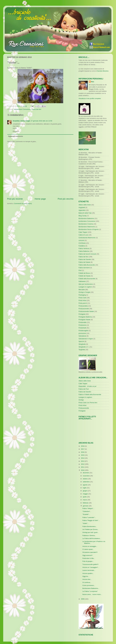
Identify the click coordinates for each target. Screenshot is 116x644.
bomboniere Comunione (22, 109)
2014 (83, 458)
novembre (87, 476)
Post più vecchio (66, 199)
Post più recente (15, 199)
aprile (85, 497)
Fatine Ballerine (84, 251)
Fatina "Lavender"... (89, 517)
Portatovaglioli (83, 331)
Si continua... (87, 582)
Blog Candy (83, 216)
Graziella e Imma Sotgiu (21, 121)
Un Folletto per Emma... (91, 529)
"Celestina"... (87, 511)
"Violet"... (85, 523)
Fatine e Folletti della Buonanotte (90, 394)
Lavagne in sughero (85, 287)
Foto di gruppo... (88, 561)
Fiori (80, 270)
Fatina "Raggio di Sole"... (91, 520)
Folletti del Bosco (85, 273)
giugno (85, 491)
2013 (83, 461)
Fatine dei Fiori (84, 389)
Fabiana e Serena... (89, 535)
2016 (83, 452)
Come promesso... (89, 585)
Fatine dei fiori (36, 109)
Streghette (82, 344)
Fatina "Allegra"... (88, 508)
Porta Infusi (83, 300)
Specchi (81, 341)
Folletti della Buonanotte (87, 279)
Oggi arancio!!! (87, 555)
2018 (83, 446)
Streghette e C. (84, 347)
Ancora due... (87, 579)
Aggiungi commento (15, 136)
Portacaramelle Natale (86, 311)
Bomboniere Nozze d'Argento (89, 229)
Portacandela (83, 306)
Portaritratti (82, 328)
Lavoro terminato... (89, 570)
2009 (83, 599)
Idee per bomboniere (86, 284)
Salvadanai (82, 336)
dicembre (86, 473)
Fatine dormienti (84, 268)
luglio (85, 488)
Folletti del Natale (85, 276)
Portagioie (82, 314)
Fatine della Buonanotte (87, 265)
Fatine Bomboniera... (90, 526)
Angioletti (82, 207)
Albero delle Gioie (85, 205)
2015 (83, 455)
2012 (83, 464)
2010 (83, 470)
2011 (83, 467)
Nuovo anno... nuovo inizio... (92, 594)
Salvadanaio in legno (86, 339)
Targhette (82, 350)
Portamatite (83, 322)
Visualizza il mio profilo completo (90, 98)
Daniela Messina (103, 71)
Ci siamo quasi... (88, 549)
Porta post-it (83, 303)
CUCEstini (82, 243)
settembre (87, 482)
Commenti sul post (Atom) (23, 203)
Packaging (82, 295)
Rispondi (16, 131)
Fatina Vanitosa (84, 248)
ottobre (85, 479)
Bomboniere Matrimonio (87, 227)
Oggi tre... (86, 576)
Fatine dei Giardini (85, 259)
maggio (86, 494)
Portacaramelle (84, 309)
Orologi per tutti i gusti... (91, 532)
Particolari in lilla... (89, 558)
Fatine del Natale (84, 262)
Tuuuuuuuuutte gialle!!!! (90, 564)
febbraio (86, 503)
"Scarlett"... (86, 514)
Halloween (82, 281)
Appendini (82, 210)
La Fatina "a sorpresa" (90, 591)
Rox (93, 82)
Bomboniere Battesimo (86, 218)
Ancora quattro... (88, 573)
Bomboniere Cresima (86, 224)
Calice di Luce (83, 235)
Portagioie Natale (85, 320)
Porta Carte (83, 298)
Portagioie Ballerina (85, 317)
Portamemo (83, 325)
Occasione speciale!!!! (90, 552)
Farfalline (82, 246)
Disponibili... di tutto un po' (88, 386)
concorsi (81, 240)
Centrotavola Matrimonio (87, 238)
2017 (83, 449)
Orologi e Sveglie (85, 292)
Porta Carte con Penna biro (88, 403)
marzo (85, 500)
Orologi (81, 400)
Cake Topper (83, 232)
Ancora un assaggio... (90, 546)
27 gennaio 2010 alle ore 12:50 (41, 121)
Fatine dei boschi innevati (87, 254)
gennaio (86, 506)
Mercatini (82, 290)
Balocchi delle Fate (85, 213)
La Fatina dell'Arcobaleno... (92, 538)
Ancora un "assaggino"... (91, 567)
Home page (40, 199)
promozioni (82, 333)
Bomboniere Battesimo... (91, 588)
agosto (85, 485)
